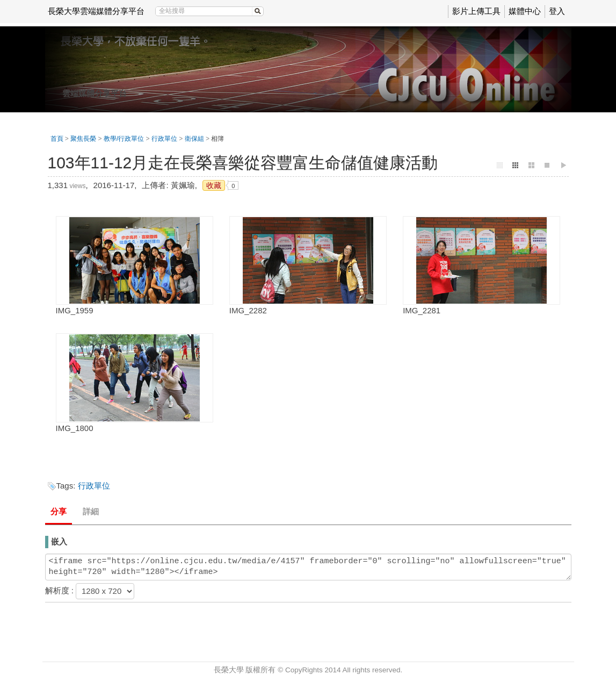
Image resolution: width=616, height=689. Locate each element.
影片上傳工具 (476, 11)
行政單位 (164, 139)
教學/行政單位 (124, 139)
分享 (59, 511)
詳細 (91, 511)
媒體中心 (525, 11)
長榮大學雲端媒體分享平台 (96, 11)
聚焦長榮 (83, 139)
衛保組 (194, 139)
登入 (557, 11)
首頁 (57, 139)
